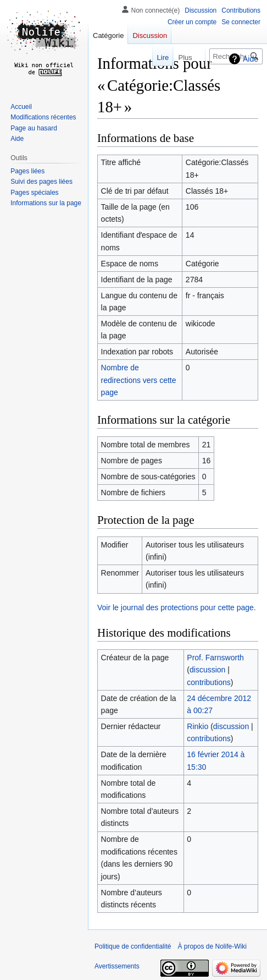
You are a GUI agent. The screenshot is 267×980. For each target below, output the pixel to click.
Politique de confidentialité (133, 946)
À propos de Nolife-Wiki (212, 946)
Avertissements (117, 966)
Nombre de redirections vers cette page (139, 380)
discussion (207, 670)
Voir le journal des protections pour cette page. (177, 607)
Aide (251, 59)
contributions (208, 682)
